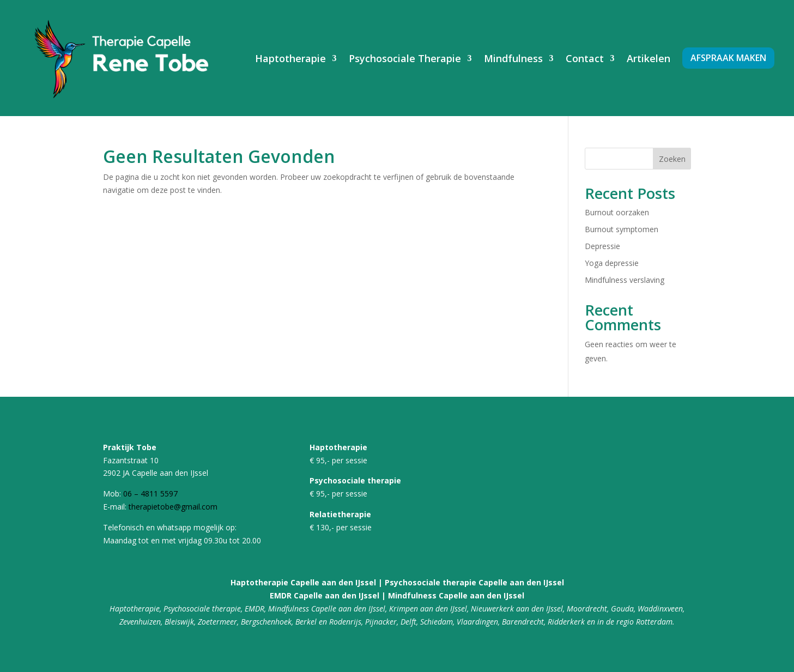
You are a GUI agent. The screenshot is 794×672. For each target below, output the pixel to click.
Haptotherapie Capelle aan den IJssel (303, 582)
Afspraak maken (728, 58)
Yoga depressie (612, 263)
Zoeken (672, 159)
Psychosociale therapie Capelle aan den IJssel (474, 582)
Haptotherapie (290, 58)
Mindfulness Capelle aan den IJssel (456, 595)
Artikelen (648, 58)
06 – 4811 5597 (150, 494)
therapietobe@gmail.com (173, 507)
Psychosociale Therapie (405, 58)
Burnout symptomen (622, 229)
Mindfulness (513, 58)
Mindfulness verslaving (625, 280)
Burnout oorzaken (617, 212)
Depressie (602, 246)
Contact (585, 58)
